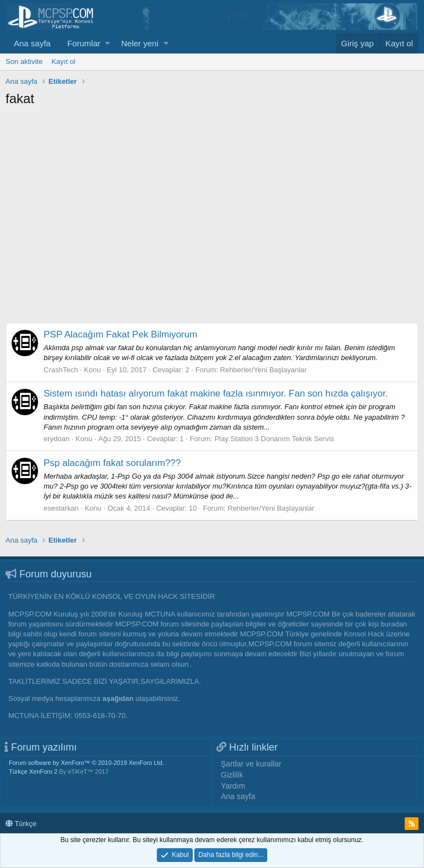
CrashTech (61, 370)
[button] (107, 43)
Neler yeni (140, 43)
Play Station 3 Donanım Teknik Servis (274, 439)
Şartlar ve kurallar (251, 764)
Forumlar (84, 43)
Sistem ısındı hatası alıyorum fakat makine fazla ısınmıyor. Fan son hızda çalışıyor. (216, 393)
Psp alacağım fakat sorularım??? (112, 463)
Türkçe (21, 824)
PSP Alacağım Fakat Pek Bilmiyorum (120, 334)
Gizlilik (232, 775)
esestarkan (61, 508)
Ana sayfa (32, 43)
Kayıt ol (63, 61)
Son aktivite (24, 61)
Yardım (233, 786)
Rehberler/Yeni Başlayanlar (264, 370)
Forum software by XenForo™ (86, 763)
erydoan (57, 439)
